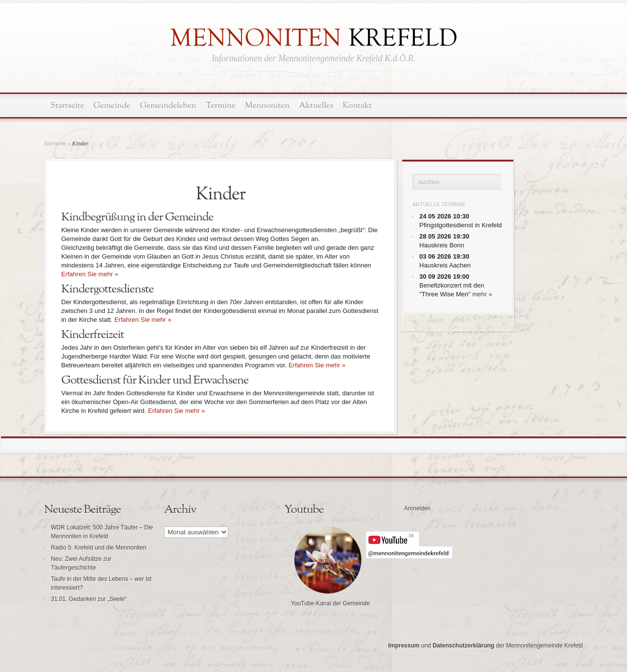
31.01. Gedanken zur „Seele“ (89, 599)
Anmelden (417, 508)
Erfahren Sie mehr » (90, 274)
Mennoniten (267, 106)
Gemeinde (112, 106)
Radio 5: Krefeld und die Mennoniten (99, 548)
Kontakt (357, 106)
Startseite (67, 106)
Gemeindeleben (168, 106)
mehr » (482, 294)
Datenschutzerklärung (463, 646)
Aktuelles (316, 106)
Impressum (404, 646)
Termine (221, 106)
